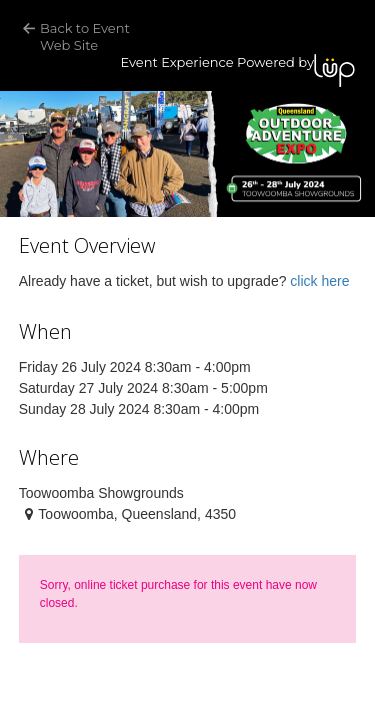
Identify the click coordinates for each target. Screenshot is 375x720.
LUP (334, 70)
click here (319, 281)
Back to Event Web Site (87, 36)
